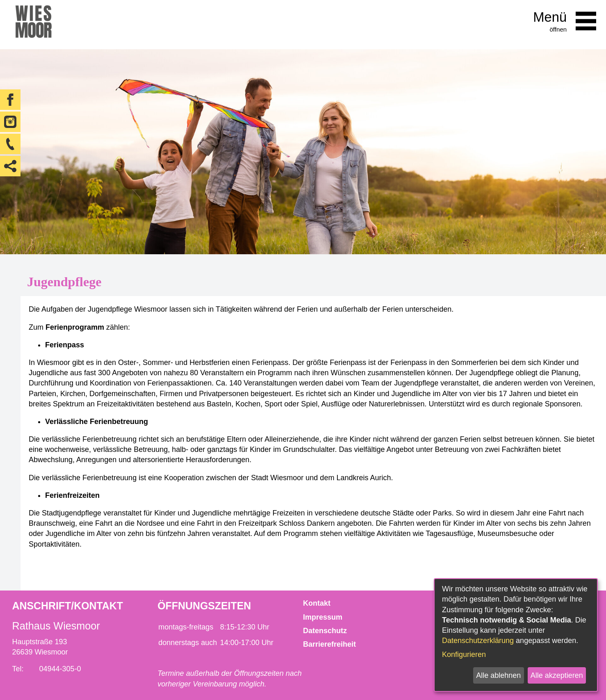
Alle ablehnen (498, 675)
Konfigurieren (464, 654)
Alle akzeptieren (557, 675)
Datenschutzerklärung (478, 641)
